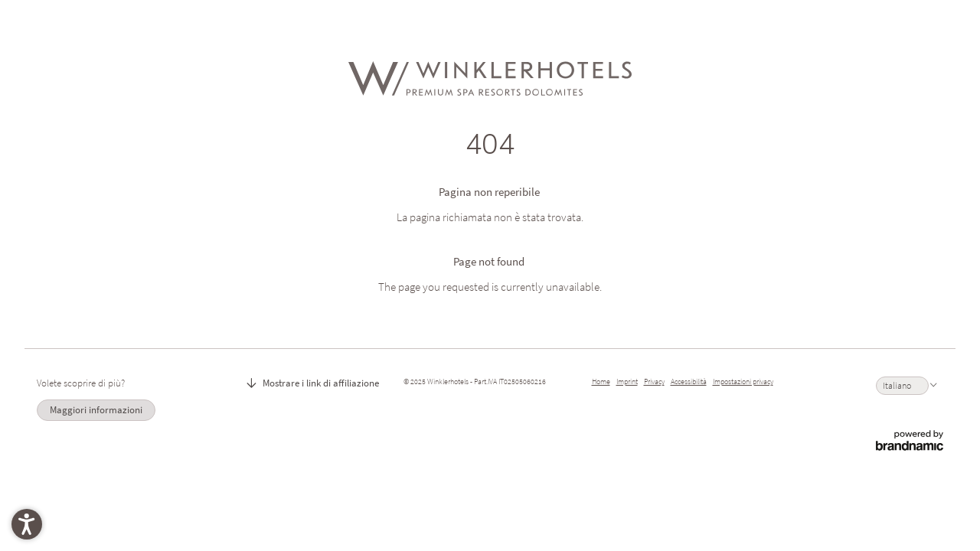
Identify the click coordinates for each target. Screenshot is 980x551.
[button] (27, 524)
